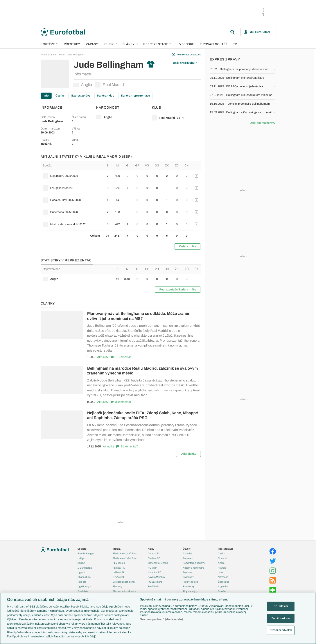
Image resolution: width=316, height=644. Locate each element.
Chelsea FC (154, 558)
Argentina (223, 586)
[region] (158, 618)
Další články (188, 454)
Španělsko (224, 582)
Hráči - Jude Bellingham (72, 55)
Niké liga (82, 582)
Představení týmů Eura (125, 553)
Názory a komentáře (193, 568)
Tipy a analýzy (190, 591)
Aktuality (103, 357)
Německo (223, 577)
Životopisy (188, 577)
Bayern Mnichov (156, 577)
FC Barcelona (155, 582)
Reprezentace (157, 44)
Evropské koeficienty (124, 582)
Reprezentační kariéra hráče (178, 290)
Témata (117, 549)
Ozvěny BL (118, 577)
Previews (188, 558)
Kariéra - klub (106, 96)
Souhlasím (281, 606)
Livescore (185, 44)
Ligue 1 (81, 572)
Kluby (110, 44)
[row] (121, 176)
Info (46, 96)
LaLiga (81, 558)
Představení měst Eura (125, 558)
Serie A (81, 563)
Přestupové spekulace (124, 591)
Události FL (118, 572)
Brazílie (222, 591)
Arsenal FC (154, 553)
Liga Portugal (84, 586)
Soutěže (49, 44)
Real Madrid (110, 85)
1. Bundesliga (85, 568)
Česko (221, 553)
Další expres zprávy (263, 123)
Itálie (220, 572)
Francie (222, 568)
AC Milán (152, 568)
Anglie (83, 85)
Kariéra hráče (188, 246)
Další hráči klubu (186, 63)
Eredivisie (83, 591)
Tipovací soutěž (214, 44)
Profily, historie (190, 582)
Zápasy (92, 44)
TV (235, 44)
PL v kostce (119, 563)
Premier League (86, 553)
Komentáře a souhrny (194, 563)
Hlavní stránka (48, 55)
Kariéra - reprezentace (136, 96)
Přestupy (72, 44)
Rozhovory (189, 586)
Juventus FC (154, 572)
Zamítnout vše (281, 618)
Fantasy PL (119, 568)
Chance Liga (84, 577)
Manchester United (158, 563)
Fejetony (187, 572)
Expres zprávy (81, 96)
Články (60, 96)
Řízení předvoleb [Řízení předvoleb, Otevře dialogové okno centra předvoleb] (281, 630)
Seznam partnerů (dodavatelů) (162, 619)
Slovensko (224, 558)
